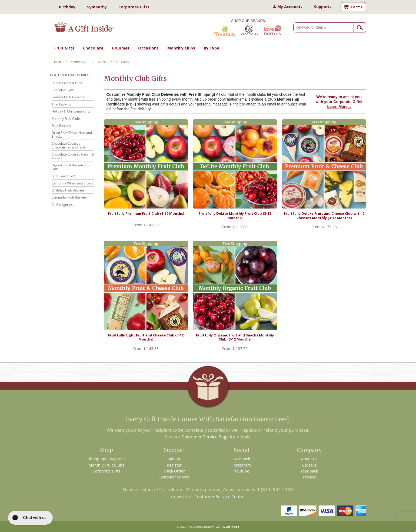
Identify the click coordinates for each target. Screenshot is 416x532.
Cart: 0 (357, 7)
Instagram (242, 465)
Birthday (67, 7)
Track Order (174, 471)
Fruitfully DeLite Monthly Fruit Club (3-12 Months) (235, 215)
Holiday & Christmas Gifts (71, 112)
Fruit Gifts (64, 48)
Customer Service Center (220, 497)
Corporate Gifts (134, 7)
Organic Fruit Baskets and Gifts (71, 167)
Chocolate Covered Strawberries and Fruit (68, 146)
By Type (212, 48)
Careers (309, 465)
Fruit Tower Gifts (64, 176)
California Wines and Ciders (72, 184)
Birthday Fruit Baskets (68, 191)
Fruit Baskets (61, 126)
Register (174, 465)
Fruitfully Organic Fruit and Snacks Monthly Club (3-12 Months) (235, 337)
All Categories (62, 205)
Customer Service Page (205, 437)
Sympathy (97, 7)
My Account (290, 7)
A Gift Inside (231, 527)
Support (323, 7)
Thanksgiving (61, 105)
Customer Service (174, 477)
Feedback (309, 471)
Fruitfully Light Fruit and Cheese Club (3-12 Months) (146, 337)
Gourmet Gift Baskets (68, 97)
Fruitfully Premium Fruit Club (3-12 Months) (146, 213)
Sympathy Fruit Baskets (69, 198)
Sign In (174, 459)
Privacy (309, 477)
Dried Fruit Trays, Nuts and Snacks (72, 135)
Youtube (242, 471)
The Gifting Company (200, 527)
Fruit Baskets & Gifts (67, 83)
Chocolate (93, 48)
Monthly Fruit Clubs (66, 119)
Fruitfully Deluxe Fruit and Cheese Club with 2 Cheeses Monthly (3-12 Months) (324, 215)
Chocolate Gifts (63, 90)
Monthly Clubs (181, 48)
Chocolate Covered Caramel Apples (73, 156)
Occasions (148, 48)
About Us (309, 459)
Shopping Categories (107, 459)
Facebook (242, 459)
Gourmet (121, 48)
